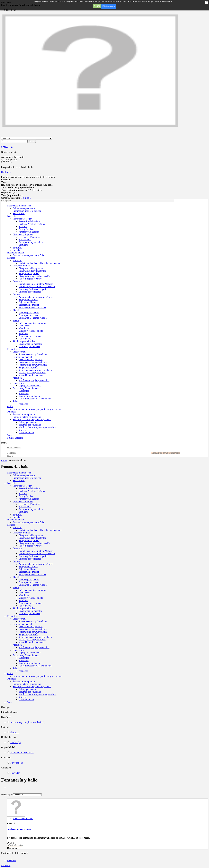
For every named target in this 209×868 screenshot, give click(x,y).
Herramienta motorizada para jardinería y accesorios (37, 676)
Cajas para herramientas (30, 653)
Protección (24, 660)
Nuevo (15, 773)
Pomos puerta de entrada (30, 603)
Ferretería (11, 483)
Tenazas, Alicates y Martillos (32, 640)
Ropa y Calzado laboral (30, 663)
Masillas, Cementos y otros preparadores (38, 694)
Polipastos (23, 671)
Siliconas (23, 697)
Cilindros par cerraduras (30, 559)
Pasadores (23, 600)
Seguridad (17, 514)
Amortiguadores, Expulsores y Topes (36, 564)
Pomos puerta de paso (29, 582)
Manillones (24, 595)
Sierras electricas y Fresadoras (33, 621)
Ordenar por (7, 795)
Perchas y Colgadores (29, 499)
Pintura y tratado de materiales (27, 684)
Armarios (17, 527)
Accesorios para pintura (24, 681)
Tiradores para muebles (29, 614)
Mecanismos (19, 481)
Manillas (17, 577)
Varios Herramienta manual (31, 642)
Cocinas (17, 561)
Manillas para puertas (29, 580)
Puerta (16, 587)
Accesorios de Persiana (29, 488)
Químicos (11, 679)
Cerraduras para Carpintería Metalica (36, 551)
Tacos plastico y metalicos (31, 509)
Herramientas (13, 616)
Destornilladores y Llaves (30, 627)
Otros (10, 702)
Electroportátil (19, 619)
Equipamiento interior (29, 572)
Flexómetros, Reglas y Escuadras (34, 647)
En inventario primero (22, 753)
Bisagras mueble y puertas (31, 535)
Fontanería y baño (15, 520)
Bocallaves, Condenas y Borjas (33, 585)
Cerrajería (17, 548)
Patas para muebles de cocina (32, 574)
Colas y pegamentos (28, 689)
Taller (15, 668)
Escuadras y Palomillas (29, 504)
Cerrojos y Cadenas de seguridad (34, 556)
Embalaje (17, 517)
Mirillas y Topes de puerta (31, 598)
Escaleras (23, 494)
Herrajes (11, 525)
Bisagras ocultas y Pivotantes (32, 538)
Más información (109, 6)
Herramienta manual (22, 624)
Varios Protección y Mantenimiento (35, 666)
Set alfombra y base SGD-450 (19, 829)
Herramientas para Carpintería (33, 632)
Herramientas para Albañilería (33, 629)
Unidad (16, 742)
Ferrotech (17, 763)
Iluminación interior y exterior (27, 478)
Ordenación (18, 650)
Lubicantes (24, 658)
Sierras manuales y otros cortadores (35, 637)
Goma (15, 732)
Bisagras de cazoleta (28, 567)
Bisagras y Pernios (21, 533)
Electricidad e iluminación (19, 473)
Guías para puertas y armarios (32, 590)
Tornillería (23, 512)
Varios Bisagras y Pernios (30, 546)
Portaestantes (25, 507)
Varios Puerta (25, 606)
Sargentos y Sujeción (28, 634)
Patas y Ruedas (26, 496)
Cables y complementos (24, 475)
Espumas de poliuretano (30, 692)
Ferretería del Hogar (22, 486)
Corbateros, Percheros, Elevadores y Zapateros (40, 530)
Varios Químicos (26, 700)
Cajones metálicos (27, 569)
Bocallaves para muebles (30, 611)
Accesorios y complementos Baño (29, 522)
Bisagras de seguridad (29, 540)
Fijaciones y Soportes (23, 501)
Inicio (4, 460)
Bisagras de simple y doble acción (34, 543)
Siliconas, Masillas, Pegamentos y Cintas (32, 687)
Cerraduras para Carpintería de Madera (37, 554)
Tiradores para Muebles (24, 608)
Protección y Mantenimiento (26, 655)
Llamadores (24, 593)
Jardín (10, 673)
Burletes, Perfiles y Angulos (32, 491)
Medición (17, 645)
